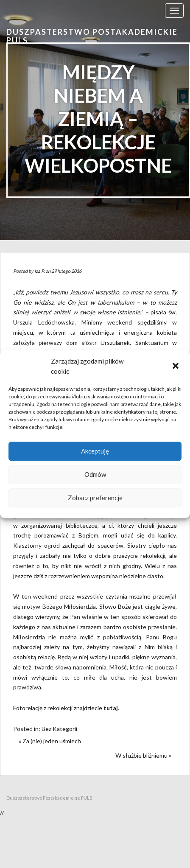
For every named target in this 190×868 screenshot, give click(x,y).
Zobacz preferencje (95, 498)
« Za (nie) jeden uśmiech (50, 741)
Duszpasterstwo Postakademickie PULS (92, 36)
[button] (176, 367)
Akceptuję (95, 451)
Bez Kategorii (59, 729)
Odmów (95, 474)
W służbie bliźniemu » (143, 755)
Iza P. (39, 271)
